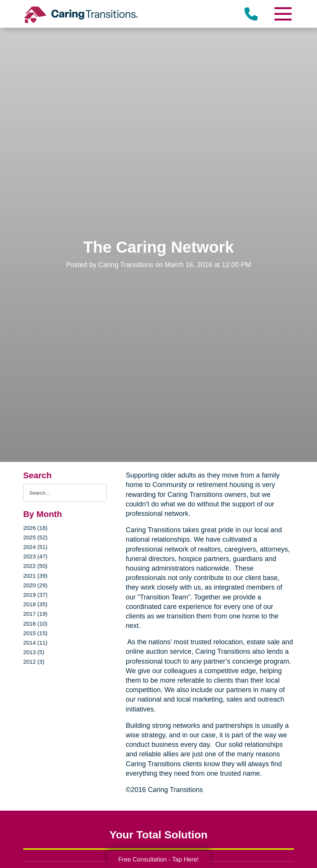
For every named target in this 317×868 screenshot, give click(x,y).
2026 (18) (35, 528)
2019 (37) (35, 595)
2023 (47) (35, 556)
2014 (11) (35, 643)
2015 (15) (35, 633)
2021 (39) (35, 576)
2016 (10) (35, 624)
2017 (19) (35, 614)
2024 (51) (35, 547)
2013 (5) (34, 652)
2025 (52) (35, 537)
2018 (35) (35, 604)
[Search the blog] (65, 493)
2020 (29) (35, 585)
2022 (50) (35, 566)
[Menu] (282, 14)
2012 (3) (34, 662)
